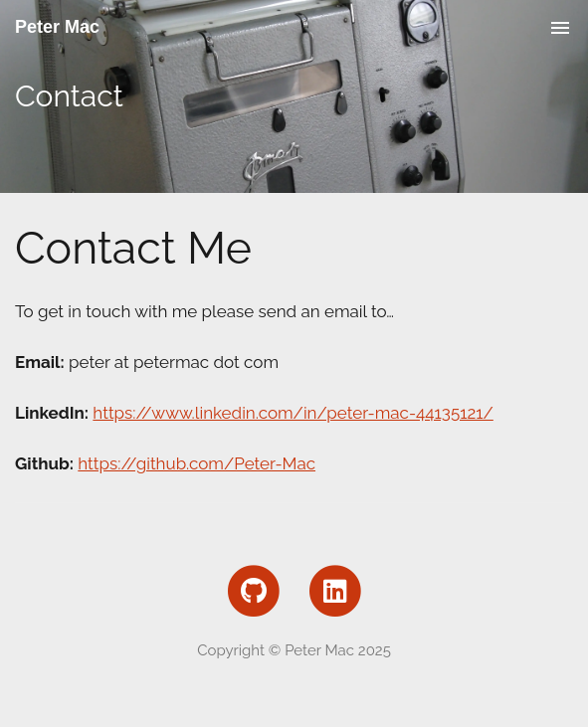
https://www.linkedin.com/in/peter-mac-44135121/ (293, 413)
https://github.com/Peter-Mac (196, 463)
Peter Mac (57, 27)
